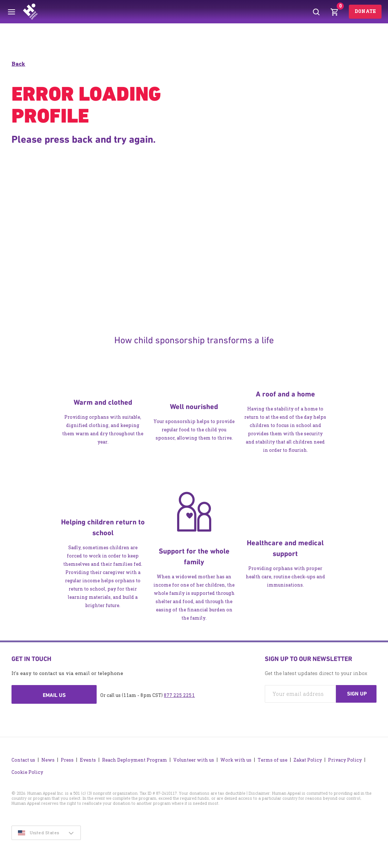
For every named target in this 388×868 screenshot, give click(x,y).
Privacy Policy (345, 760)
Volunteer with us (194, 760)
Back (18, 64)
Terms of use (272, 760)
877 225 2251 (179, 695)
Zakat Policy (308, 760)
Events (88, 760)
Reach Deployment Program (135, 760)
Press (67, 760)
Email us (54, 695)
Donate (365, 11)
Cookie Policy (27, 772)
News (48, 760)
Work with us (236, 760)
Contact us (23, 760)
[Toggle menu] (11, 12)
